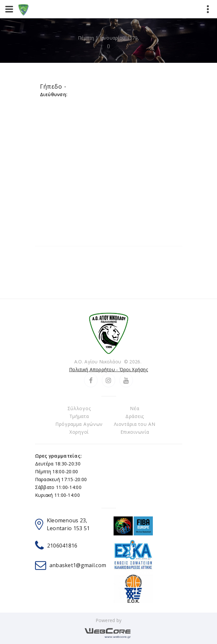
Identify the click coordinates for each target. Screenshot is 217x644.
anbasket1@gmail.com (78, 565)
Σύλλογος (79, 408)
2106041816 (62, 546)
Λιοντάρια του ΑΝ (135, 424)
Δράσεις (135, 416)
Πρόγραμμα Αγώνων (79, 424)
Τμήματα (79, 416)
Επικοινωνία (135, 432)
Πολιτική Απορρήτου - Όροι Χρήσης (108, 369)
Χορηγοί (79, 432)
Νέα (135, 408)
